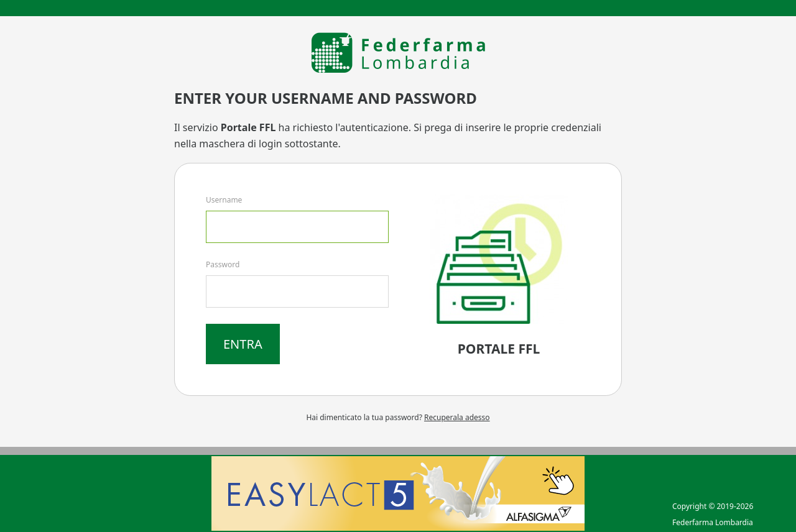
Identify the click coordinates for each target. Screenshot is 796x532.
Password (223, 264)
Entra (243, 344)
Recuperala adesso (457, 417)
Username (224, 200)
